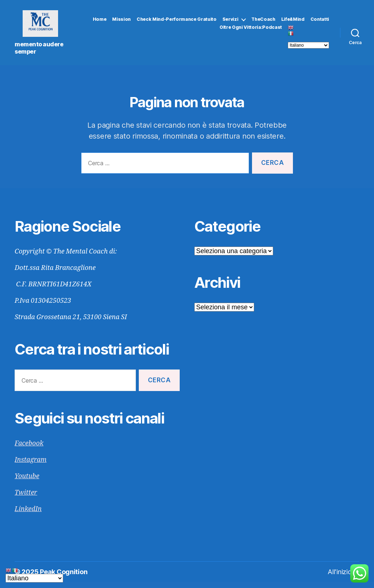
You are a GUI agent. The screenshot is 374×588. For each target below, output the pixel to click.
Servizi (230, 22)
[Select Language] (308, 49)
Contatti (320, 22)
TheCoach (263, 22)
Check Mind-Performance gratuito (177, 22)
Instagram (30, 466)
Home (100, 22)
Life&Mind (293, 22)
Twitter (26, 499)
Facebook (29, 450)
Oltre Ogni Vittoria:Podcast (251, 31)
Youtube (27, 482)
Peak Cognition (64, 578)
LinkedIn (28, 515)
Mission (121, 22)
